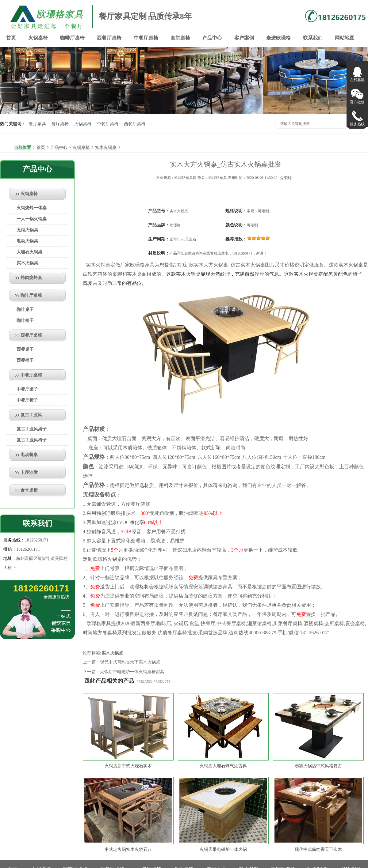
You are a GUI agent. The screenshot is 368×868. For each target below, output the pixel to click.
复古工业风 (31, 415)
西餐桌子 (25, 349)
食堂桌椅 (180, 38)
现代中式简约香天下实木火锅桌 (130, 662)
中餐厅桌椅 (146, 38)
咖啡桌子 (25, 309)
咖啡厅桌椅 (72, 38)
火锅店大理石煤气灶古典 (223, 766)
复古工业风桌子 (32, 429)
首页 (11, 38)
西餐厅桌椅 (109, 38)
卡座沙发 (29, 472)
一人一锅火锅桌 (32, 219)
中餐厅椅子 (27, 400)
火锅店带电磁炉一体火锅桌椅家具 (132, 672)
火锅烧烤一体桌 (32, 208)
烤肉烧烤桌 (31, 278)
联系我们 (313, 38)
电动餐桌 (29, 455)
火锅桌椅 (38, 38)
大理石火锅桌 (29, 252)
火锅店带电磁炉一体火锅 (223, 849)
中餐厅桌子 (27, 389)
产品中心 (212, 38)
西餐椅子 (25, 360)
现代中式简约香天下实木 (318, 849)
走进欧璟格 (278, 38)
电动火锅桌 (27, 241)
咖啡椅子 (25, 321)
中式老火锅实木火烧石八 (128, 849)
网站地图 (345, 38)
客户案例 (244, 38)
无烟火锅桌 (27, 230)
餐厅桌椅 (60, 124)
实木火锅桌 (106, 147)
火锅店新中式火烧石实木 (128, 766)
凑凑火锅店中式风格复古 (318, 766)
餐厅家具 (37, 124)
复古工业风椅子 (32, 440)
